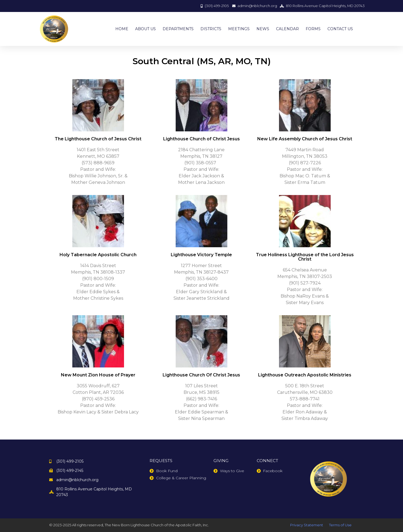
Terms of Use (340, 525)
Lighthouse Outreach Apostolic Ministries (305, 375)
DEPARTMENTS (178, 29)
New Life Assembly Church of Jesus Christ (305, 139)
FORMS (313, 29)
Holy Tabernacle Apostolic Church (98, 255)
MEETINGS (239, 29)
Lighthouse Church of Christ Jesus (201, 139)
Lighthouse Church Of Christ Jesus (201, 375)
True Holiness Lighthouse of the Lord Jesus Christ (305, 257)
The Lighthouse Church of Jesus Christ (98, 139)
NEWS (263, 29)
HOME (122, 29)
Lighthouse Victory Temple (201, 255)
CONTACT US (340, 29)
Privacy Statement (307, 525)
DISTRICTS (211, 29)
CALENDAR (287, 29)
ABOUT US (145, 29)
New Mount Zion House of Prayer (98, 375)
